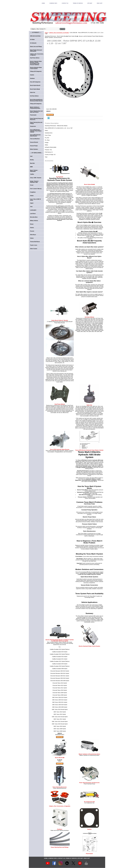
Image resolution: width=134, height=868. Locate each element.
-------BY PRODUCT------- (36, 33)
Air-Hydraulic (60, 177)
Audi (31, 156)
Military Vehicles (34, 221)
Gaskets (89, 829)
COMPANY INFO (53, 3)
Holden (32, 196)
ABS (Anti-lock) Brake (35, 36)
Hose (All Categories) (35, 82)
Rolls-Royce (33, 235)
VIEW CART (100, 3)
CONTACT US (65, 3)
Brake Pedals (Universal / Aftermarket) (36, 51)
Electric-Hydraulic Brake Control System (89, 646)
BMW (31, 167)
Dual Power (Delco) (60, 404)
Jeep (31, 207)
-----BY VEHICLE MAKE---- (36, 153)
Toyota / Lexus (34, 245)
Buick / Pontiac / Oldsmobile (34, 171)
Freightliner (33, 192)
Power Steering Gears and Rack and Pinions (36, 112)
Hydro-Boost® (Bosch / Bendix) (60, 320)
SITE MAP (90, 3)
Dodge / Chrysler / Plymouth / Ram (34, 182)
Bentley (32, 160)
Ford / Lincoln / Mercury (36, 189)
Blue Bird (32, 163)
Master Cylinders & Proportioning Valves (89, 754)
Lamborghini (33, 210)
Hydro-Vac (89, 405)
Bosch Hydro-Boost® (35, 85)
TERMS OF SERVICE (78, 3)
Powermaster (89, 854)
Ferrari (32, 185)
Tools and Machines (35, 139)
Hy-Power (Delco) (89, 317)
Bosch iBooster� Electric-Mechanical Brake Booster (36, 100)
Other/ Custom (34, 249)
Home (46, 33)
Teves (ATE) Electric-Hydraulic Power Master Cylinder (89, 450)
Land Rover (33, 214)
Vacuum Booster (34, 142)
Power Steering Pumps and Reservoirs (89, 783)
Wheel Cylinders (34, 149)
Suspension (33, 126)
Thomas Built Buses (35, 242)
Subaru (32, 238)
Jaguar (32, 203)
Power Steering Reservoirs (60, 787)
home (43, 3)
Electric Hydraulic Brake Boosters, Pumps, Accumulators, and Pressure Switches (36, 63)
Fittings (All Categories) (36, 71)
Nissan (32, 224)
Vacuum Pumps (34, 146)
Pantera (32, 228)
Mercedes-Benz (34, 217)
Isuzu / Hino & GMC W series (35, 200)
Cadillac (32, 174)
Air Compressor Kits (89, 802)
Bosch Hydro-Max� (89, 184)
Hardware (60, 829)
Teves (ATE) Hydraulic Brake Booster (60, 449)
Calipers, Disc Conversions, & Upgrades (59, 33)
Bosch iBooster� (60, 758)
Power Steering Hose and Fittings (60, 847)
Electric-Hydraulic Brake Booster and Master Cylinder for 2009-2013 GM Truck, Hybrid (60, 640)
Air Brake (32, 40)
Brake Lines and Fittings (36, 47)
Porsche (32, 231)
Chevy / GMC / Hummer (36, 178)
